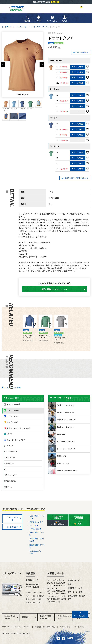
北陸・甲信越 (37, 596)
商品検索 (27, 19)
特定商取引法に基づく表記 (45, 627)
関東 (27, 596)
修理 (70, 584)
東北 (35, 593)
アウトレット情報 (14, 519)
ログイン (65, 19)
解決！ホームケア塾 (76, 592)
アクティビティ (52, 19)
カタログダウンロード (11, 575)
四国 (27, 603)
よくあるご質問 (14, 527)
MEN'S (45, 27)
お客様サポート (56, 573)
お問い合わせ (65, 627)
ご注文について (36, 522)
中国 (39, 599)
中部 (27, 599)
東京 (41, 593)
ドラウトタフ (35, 27)
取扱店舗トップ (32, 580)
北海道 (28, 593)
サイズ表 (34, 526)
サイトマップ (80, 627)
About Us (5, 627)
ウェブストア (6, 27)
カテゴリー (39, 19)
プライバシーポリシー (22, 627)
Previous (3, 65)
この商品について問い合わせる (75, 178)
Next (42, 65)
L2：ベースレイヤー (21, 27)
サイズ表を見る (81, 53)
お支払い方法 (35, 529)
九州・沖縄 (36, 603)
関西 (33, 599)
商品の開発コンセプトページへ (63, 289)
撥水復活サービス (75, 588)
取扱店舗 (31, 573)
